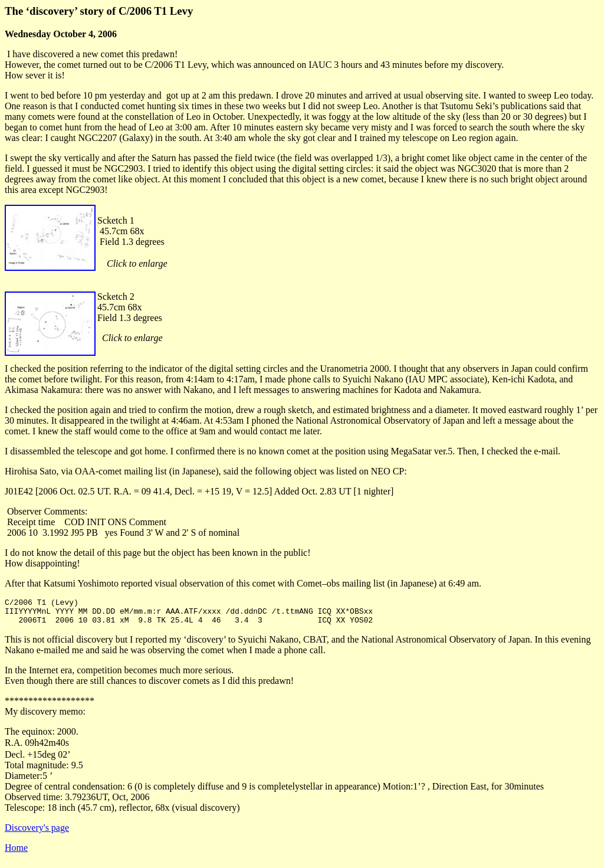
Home (16, 853)
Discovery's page (37, 833)
